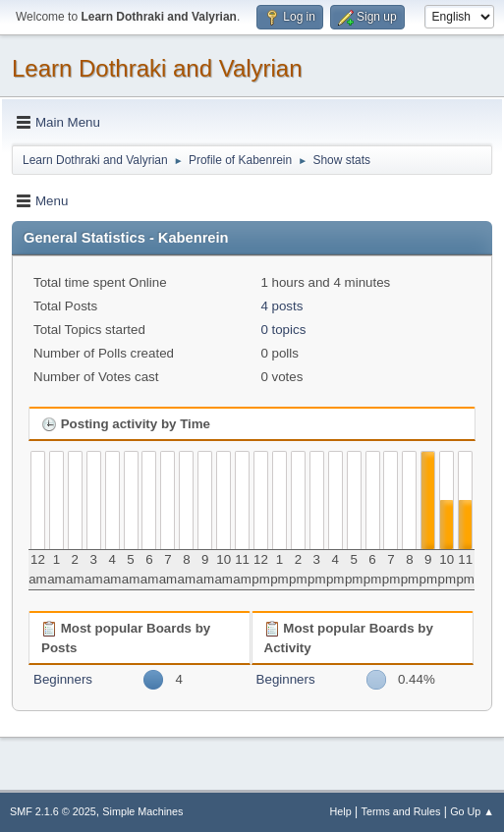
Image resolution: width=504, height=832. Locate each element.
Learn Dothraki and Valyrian (157, 68)
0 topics (283, 330)
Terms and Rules (401, 811)
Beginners (63, 679)
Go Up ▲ (472, 811)
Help (341, 811)
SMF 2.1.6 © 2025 (53, 811)
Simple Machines (142, 811)
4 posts (281, 306)
